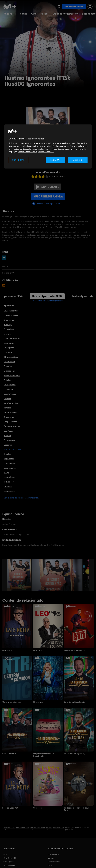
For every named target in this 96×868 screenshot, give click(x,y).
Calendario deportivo (65, 14)
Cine (34, 14)
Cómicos (8, 486)
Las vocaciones (11, 315)
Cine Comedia (9, 865)
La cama (8, 352)
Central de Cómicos (11, 702)
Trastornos (9, 417)
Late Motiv (7, 650)
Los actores (9, 491)
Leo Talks (37, 650)
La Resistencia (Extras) (75, 754)
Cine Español (9, 861)
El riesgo (8, 325)
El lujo (7, 472)
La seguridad (10, 385)
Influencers (9, 482)
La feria (7, 399)
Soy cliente (48, 187)
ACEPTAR (78, 160)
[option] (19, 575)
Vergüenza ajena (11, 403)
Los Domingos (53, 854)
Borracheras (10, 463)
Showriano (38, 702)
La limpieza (9, 348)
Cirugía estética (11, 357)
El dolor (7, 454)
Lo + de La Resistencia (75, 702)
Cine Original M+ (10, 858)
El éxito (7, 380)
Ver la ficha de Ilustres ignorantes (49, 301)
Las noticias (9, 477)
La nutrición (9, 362)
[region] (48, 147)
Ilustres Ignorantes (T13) (47, 296)
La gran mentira (11, 311)
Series (24, 14)
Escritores (8, 431)
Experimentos (10, 371)
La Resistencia (9, 754)
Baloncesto (89, 14)
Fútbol (44, 14)
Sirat (50, 865)
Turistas (7, 408)
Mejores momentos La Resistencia (44, 755)
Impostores (9, 459)
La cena (51, 858)
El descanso (9, 440)
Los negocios (10, 468)
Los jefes (8, 445)
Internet (8, 334)
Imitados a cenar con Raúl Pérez (76, 809)
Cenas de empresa (12, 426)
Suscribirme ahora (74, 6)
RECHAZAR (55, 160)
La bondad (9, 389)
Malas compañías (12, 375)
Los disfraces (10, 394)
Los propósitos (10, 422)
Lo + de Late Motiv (11, 808)
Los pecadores (54, 861)
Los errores (9, 343)
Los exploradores (12, 338)
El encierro (9, 366)
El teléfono (9, 320)
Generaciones (10, 412)
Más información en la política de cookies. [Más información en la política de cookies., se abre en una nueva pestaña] (36, 152)
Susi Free (38, 808)
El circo (7, 436)
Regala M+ (10, 14)
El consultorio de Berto (75, 650)
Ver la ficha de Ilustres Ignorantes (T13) (22, 498)
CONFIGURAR (18, 160)
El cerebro (9, 329)
